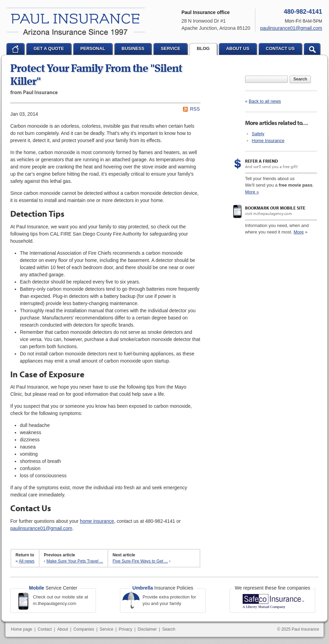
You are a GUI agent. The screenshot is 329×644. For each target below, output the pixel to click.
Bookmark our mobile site (275, 208)
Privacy (125, 629)
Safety (258, 134)
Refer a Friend (261, 161)
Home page (22, 629)
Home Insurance (268, 141)
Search (300, 79)
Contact (45, 629)
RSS (195, 109)
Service (107, 629)
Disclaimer (147, 629)
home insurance (97, 521)
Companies (84, 629)
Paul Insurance (76, 21)
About (63, 629)
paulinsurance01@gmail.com (41, 528)
